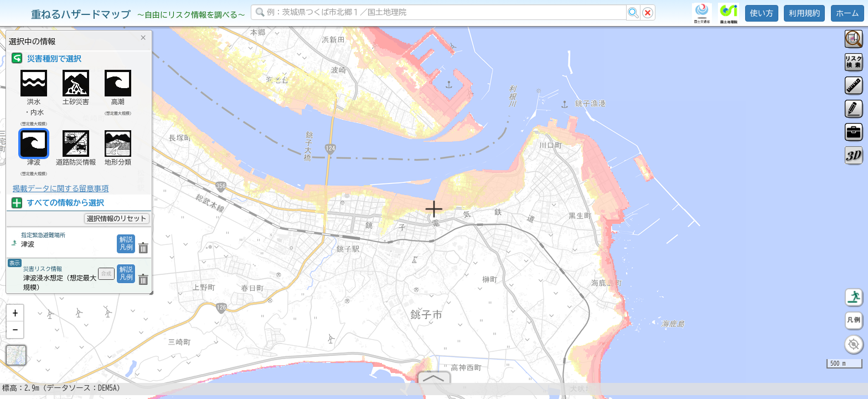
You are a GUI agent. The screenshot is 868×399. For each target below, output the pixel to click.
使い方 (762, 13)
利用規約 (804, 13)
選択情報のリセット (117, 218)
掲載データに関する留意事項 (61, 188)
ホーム (848, 13)
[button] (15, 313)
